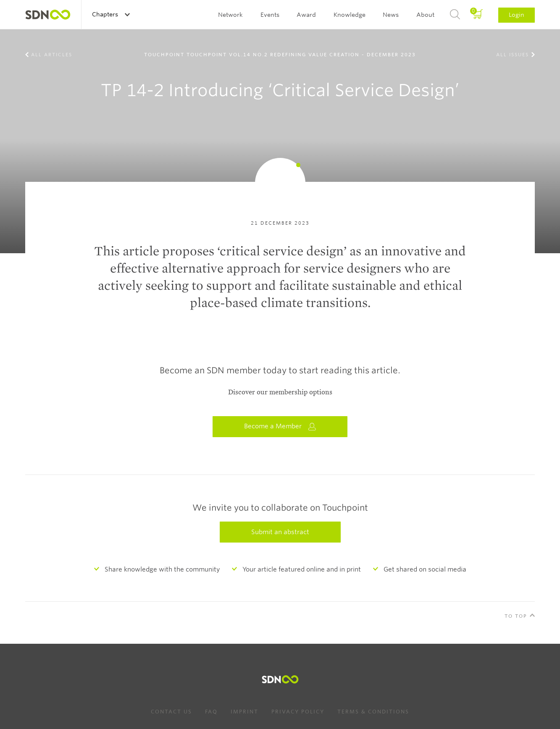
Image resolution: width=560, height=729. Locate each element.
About (425, 15)
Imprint (245, 712)
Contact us (171, 712)
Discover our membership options (280, 392)
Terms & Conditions (373, 712)
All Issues (513, 55)
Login (517, 15)
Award (306, 15)
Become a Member (280, 426)
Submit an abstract (280, 532)
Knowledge (350, 15)
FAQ (211, 712)
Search (455, 15)
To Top (516, 616)
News (391, 15)
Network (230, 15)
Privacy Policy (298, 712)
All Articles (52, 55)
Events (270, 15)
